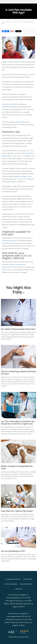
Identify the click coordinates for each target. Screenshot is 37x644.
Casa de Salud (6, 22)
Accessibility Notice (26, 584)
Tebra (27, 637)
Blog (14, 22)
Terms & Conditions (11, 584)
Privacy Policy (28, 579)
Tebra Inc (18, 579)
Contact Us (18, 589)
